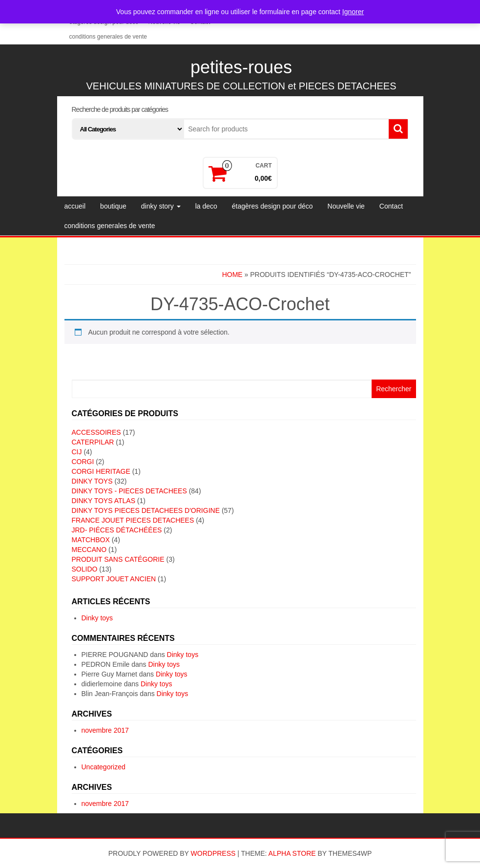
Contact (391, 206)
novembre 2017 (105, 730)
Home (232, 275)
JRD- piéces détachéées (117, 530)
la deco (206, 206)
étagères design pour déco (272, 206)
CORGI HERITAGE (101, 471)
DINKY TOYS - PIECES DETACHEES (129, 491)
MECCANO (89, 550)
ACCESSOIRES (96, 432)
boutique (113, 206)
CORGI (83, 462)
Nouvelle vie (346, 206)
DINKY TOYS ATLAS (104, 501)
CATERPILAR (93, 442)
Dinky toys (97, 618)
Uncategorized (104, 767)
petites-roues (241, 67)
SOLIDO (85, 569)
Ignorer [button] (353, 12)
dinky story (161, 206)
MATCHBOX (91, 540)
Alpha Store (292, 853)
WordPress (213, 853)
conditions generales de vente (108, 37)
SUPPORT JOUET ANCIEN (114, 579)
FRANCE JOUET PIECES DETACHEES (133, 520)
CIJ (77, 452)
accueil (75, 206)
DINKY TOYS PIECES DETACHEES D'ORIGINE (146, 510)
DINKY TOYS (92, 481)
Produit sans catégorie (118, 559)
